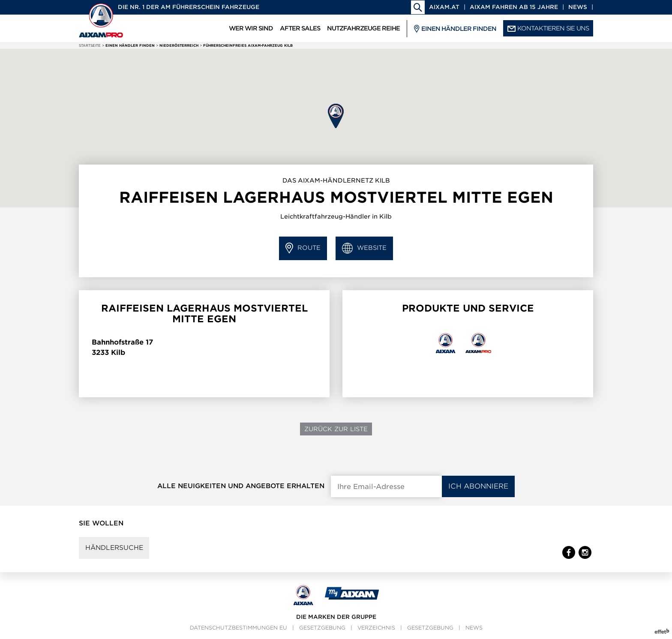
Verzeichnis (376, 628)
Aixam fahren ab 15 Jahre (514, 7)
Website (364, 248)
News (578, 7)
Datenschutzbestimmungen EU (238, 628)
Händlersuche (115, 548)
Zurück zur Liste (336, 429)
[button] (336, 116)
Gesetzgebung (322, 628)
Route (303, 248)
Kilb (118, 352)
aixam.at (444, 7)
